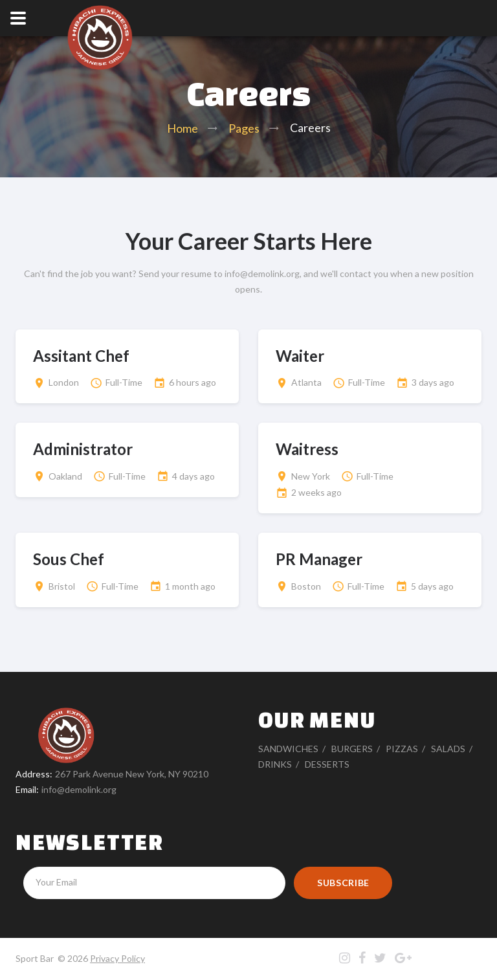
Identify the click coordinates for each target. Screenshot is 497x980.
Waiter (300, 356)
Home (182, 128)
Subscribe (343, 883)
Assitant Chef (81, 356)
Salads (448, 749)
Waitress (307, 449)
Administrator (83, 449)
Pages (244, 128)
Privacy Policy (117, 958)
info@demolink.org (79, 789)
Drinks (275, 764)
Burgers (352, 749)
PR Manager (319, 559)
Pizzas (402, 749)
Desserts (327, 764)
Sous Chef (69, 559)
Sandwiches (288, 749)
